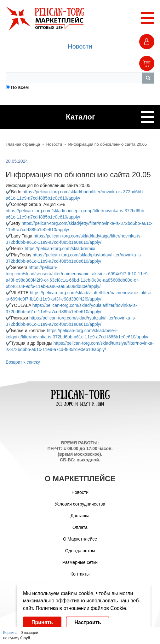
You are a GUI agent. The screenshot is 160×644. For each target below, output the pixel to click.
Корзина (10, 633)
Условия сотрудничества (80, 504)
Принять (42, 622)
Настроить (88, 622)
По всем (20, 87)
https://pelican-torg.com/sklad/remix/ (60, 249)
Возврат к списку (23, 362)
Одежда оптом (80, 551)
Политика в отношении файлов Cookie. (81, 608)
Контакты (80, 574)
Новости (80, 46)
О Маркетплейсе (80, 539)
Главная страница (23, 144)
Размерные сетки (80, 562)
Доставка (80, 516)
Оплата (80, 527)
